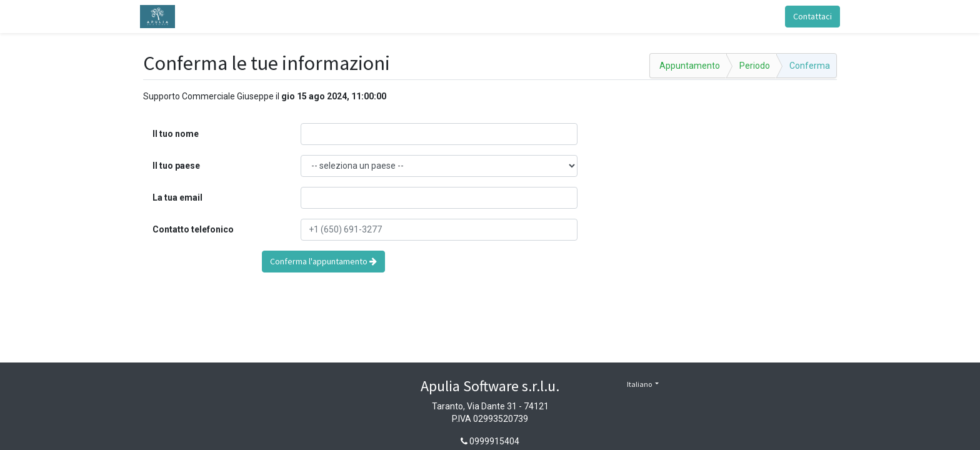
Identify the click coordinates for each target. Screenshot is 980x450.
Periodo (755, 66)
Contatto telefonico (193, 229)
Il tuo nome (176, 134)
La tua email (177, 197)
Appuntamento (690, 66)
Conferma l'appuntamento (323, 261)
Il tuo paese (176, 166)
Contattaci (809, 16)
